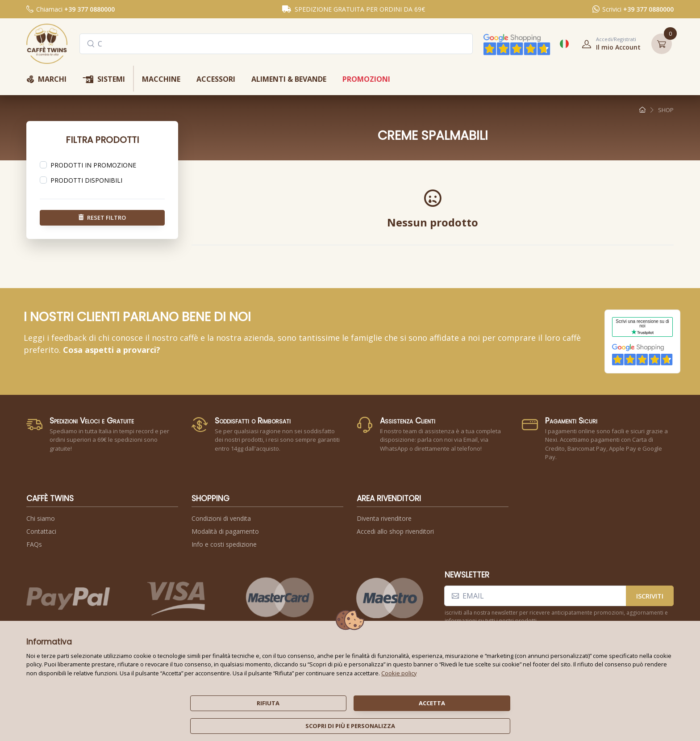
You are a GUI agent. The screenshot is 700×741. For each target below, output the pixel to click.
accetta (432, 703)
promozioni (366, 79)
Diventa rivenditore (384, 518)
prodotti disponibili (86, 180)
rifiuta (268, 703)
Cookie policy (399, 673)
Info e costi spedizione (224, 544)
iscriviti (650, 596)
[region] (102, 165)
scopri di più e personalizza (350, 726)
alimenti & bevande (289, 79)
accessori (216, 79)
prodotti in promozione (93, 165)
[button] (608, 44)
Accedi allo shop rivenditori (395, 531)
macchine (161, 79)
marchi (46, 80)
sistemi (104, 80)
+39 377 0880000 (90, 9)
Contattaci (41, 531)
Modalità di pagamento (225, 531)
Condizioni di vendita (221, 518)
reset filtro (102, 217)
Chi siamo (41, 518)
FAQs (34, 544)
